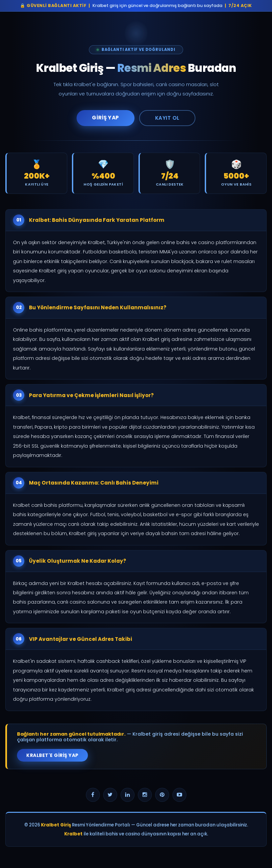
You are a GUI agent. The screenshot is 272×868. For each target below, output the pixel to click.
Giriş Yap (106, 118)
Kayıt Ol (167, 118)
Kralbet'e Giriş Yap (52, 755)
